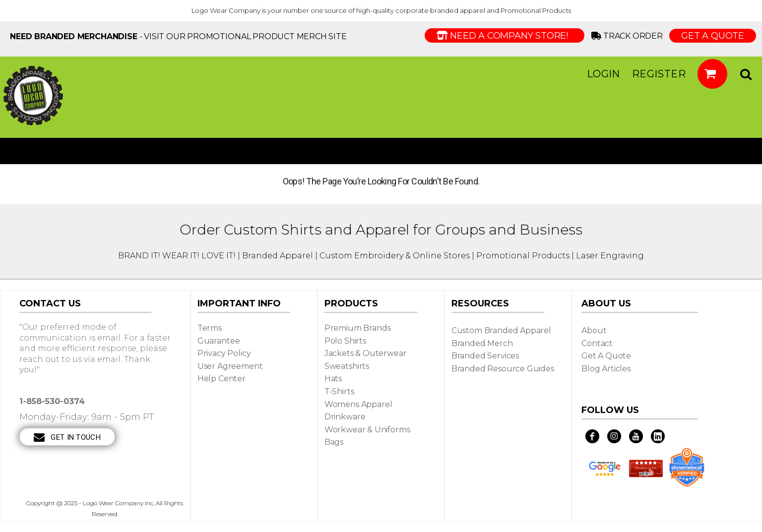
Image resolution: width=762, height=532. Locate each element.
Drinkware (345, 417)
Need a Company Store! (505, 36)
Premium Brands (358, 328)
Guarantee (219, 341)
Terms (210, 328)
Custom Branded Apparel (501, 330)
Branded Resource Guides (503, 369)
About (594, 330)
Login (603, 74)
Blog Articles (606, 369)
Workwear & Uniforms (367, 430)
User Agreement (230, 366)
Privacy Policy (224, 353)
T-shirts (339, 391)
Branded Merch (482, 343)
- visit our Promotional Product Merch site (178, 36)
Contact (597, 343)
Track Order (629, 36)
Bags (334, 442)
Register (659, 74)
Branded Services (485, 356)
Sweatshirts (347, 366)
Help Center (222, 379)
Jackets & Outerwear (366, 353)
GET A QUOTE (713, 36)
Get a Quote (606, 356)
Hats (333, 379)
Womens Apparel (358, 404)
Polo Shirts (345, 341)
